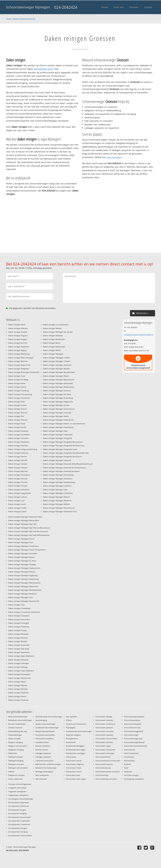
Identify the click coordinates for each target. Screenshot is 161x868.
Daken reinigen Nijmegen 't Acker (56, 358)
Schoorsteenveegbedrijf (134, 731)
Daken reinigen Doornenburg (20, 394)
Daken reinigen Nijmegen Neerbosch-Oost (60, 511)
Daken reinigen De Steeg (18, 380)
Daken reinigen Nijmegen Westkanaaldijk (25, 590)
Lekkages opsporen (43, 753)
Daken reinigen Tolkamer (18, 660)
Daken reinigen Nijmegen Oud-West (23, 553)
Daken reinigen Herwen (18, 464)
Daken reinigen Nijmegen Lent (55, 490)
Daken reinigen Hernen (18, 456)
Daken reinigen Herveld (18, 460)
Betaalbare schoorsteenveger (20, 720)
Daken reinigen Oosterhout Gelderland (24, 612)
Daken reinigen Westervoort (20, 678)
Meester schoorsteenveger (46, 768)
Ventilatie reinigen (131, 775)
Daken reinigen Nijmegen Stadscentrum (24, 568)
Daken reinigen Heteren (18, 468)
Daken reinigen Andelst (18, 332)
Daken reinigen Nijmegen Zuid (21, 597)
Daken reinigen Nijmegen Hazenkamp (58, 427)
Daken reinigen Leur (16, 501)
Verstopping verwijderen (134, 779)
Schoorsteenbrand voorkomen (108, 761)
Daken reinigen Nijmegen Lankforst (57, 486)
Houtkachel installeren (45, 739)
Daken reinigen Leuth (17, 504)
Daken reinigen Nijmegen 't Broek (56, 361)
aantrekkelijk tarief (44, 69)
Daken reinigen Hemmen (18, 453)
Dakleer (11, 772)
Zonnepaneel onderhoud (18, 806)
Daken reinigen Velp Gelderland (21, 671)
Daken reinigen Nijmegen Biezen (56, 376)
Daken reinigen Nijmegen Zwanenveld (24, 601)
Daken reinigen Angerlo (18, 339)
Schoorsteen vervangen (105, 753)
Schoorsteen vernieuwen (106, 750)
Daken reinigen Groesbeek (19, 435)
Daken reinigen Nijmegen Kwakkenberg (59, 482)
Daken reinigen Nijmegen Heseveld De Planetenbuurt (65, 468)
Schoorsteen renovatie (105, 731)
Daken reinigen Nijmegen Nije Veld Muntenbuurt (28, 531)
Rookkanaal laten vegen (76, 750)
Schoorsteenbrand (103, 757)
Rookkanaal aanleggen (75, 746)
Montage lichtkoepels (44, 772)
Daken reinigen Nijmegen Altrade (56, 369)
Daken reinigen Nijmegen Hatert (56, 416)
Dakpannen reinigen (17, 775)
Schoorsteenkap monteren (106, 779)
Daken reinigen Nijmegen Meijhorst (57, 501)
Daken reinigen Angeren (18, 336)
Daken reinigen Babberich (19, 347)
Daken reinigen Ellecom (18, 413)
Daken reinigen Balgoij (17, 350)
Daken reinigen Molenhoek (54, 339)
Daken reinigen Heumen (18, 471)
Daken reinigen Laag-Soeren (20, 493)
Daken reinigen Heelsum (18, 446)
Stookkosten (129, 757)
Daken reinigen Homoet (18, 479)
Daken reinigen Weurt (17, 682)
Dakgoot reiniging (16, 742)
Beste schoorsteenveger (18, 717)
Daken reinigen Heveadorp (19, 475)
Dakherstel (13, 753)
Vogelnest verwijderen (17, 791)
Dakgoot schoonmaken (18, 746)
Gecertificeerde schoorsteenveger (49, 717)
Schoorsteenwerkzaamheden (136, 746)
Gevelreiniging (41, 720)
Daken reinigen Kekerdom (19, 490)
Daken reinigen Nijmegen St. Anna (22, 561)
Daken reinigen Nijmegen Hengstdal (57, 438)
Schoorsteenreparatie (133, 724)
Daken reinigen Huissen (18, 486)
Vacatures (128, 772)
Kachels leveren (42, 750)
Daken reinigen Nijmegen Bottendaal (58, 383)
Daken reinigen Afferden (18, 328)
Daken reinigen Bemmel (18, 361)
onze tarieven (114, 157)
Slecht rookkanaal (131, 753)
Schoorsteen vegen (103, 746)
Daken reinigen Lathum (18, 497)
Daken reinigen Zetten (17, 696)
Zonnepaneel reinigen (17, 810)
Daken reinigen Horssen (18, 482)
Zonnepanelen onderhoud (19, 824)
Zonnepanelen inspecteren (19, 821)
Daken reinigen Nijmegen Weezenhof (23, 586)
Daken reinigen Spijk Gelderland (21, 656)
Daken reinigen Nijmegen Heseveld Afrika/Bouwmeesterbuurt (68, 464)
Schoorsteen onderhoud (105, 724)
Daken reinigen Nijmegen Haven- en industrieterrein (64, 424)
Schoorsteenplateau (132, 720)
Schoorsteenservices (132, 728)
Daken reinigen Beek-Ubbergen (21, 358)
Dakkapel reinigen (16, 757)
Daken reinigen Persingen (19, 623)
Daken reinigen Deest (17, 383)
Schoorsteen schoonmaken (106, 739)
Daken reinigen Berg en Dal (19, 365)
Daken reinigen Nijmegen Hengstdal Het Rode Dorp (64, 446)
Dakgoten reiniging (16, 750)
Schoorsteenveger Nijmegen (28, 7)
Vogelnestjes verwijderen (18, 795)
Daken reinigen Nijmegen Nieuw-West (24, 520)
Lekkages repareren (43, 757)
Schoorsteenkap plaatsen (134, 717)
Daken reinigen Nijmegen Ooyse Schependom (27, 550)
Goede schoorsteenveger (45, 724)
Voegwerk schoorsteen (17, 788)
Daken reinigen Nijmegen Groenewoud (59, 409)
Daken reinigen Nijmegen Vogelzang (23, 575)
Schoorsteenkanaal (103, 768)
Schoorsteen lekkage (104, 717)
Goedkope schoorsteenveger (47, 728)
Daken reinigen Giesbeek (18, 431)
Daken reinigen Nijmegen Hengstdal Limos (60, 449)
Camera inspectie (15, 728)
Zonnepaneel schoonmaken (20, 817)
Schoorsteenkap (102, 775)
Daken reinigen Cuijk (17, 376)
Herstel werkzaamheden (45, 731)
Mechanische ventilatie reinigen (48, 764)
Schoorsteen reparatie (104, 735)
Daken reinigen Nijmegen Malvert (56, 497)
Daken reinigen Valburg (18, 667)
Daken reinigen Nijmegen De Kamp (57, 394)
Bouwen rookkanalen (17, 724)
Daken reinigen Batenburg (19, 354)
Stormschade (129, 761)
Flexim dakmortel (15, 779)
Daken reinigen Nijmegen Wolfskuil (22, 594)
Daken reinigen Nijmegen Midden (57, 504)
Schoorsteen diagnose (75, 764)
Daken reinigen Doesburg (19, 391)
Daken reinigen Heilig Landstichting (23, 449)
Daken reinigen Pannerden (19, 619)
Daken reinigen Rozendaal (19, 645)
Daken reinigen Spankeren (19, 652)
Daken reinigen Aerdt (17, 325)
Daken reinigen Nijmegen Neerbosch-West (25, 517)
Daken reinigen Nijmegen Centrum (57, 391)
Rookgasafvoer (72, 739)
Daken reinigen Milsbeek (53, 336)
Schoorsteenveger (131, 735)
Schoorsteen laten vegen (76, 779)
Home (9, 19)
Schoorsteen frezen (74, 768)
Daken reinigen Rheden (18, 641)
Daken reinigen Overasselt (19, 616)
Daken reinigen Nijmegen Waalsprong (24, 579)
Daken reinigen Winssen (18, 689)
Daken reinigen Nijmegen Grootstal (57, 413)
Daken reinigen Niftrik (52, 350)
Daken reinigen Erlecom (18, 420)
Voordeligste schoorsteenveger (21, 799)
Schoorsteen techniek (104, 742)
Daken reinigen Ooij (16, 605)
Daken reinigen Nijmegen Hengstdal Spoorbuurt (62, 456)
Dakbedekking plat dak (18, 731)
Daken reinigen (14, 739)
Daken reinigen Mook (52, 343)
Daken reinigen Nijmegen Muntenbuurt (59, 508)
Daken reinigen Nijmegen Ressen (22, 557)
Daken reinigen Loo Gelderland (56, 325)
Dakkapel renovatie (16, 764)
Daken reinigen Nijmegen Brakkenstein (59, 387)
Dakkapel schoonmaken (18, 768)
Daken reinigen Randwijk (18, 634)
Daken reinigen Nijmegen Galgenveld (58, 402)
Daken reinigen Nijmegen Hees (55, 431)
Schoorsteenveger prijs (133, 739)
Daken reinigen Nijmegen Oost (21, 542)
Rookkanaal (71, 742)
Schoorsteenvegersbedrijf (134, 742)
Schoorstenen (130, 750)
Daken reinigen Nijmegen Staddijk (22, 564)
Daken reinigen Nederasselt (54, 347)
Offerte (69, 720)
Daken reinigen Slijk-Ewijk (19, 649)
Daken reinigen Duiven (18, 409)
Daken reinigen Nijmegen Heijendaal (58, 435)
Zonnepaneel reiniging (17, 813)
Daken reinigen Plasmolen (19, 627)
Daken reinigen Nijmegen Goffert (56, 405)
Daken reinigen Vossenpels (19, 674)
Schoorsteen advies (74, 761)
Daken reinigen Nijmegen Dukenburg (58, 398)
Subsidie (127, 764)
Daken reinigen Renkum (18, 638)
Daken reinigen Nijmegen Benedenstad (59, 372)
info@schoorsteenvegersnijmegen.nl (139, 334)
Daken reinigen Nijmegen (53, 354)
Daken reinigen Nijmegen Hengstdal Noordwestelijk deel (66, 453)
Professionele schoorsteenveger (79, 731)
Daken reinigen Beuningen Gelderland (24, 372)
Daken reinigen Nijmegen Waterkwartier (24, 583)
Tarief (126, 768)
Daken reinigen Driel (17, 402)
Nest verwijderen (42, 775)
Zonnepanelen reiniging (18, 832)
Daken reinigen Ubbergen (19, 663)
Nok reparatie (71, 717)
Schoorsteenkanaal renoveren (108, 772)
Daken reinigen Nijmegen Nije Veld (22, 524)
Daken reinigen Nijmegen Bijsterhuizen (59, 380)
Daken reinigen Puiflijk (17, 630)
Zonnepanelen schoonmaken (20, 835)
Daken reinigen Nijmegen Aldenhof (57, 365)
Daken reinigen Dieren (17, 387)
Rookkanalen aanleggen (76, 753)
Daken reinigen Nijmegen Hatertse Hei (58, 420)
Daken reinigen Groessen (24, 19)
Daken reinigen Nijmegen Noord (21, 539)
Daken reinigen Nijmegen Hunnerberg (58, 475)
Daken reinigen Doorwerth (19, 398)
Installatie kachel (42, 742)
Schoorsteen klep (73, 775)
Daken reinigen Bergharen (19, 369)
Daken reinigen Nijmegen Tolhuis (22, 572)
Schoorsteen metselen (104, 720)
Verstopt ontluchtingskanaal (20, 784)
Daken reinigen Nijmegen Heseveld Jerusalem (61, 471)
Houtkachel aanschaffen (45, 735)
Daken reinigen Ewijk (17, 424)
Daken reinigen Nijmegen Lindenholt (58, 493)
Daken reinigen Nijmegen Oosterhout (23, 546)
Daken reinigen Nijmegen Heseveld (57, 460)
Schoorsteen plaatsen (104, 728)
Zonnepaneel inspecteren (19, 802)
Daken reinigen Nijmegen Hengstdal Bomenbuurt (63, 442)
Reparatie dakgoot (73, 735)
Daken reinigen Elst (16, 416)
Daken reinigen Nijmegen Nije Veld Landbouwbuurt (29, 528)
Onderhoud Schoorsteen (76, 724)
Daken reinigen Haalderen (19, 442)
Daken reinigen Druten (17, 405)
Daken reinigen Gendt (17, 427)
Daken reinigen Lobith (17, 511)
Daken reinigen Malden (52, 328)
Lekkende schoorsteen (45, 761)
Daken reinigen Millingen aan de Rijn (58, 332)
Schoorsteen (71, 757)
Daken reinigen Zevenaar (18, 700)
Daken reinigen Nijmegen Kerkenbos (58, 479)
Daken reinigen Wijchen (18, 685)
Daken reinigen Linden (17, 508)
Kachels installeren (43, 746)
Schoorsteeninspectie (104, 764)
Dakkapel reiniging (16, 761)
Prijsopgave (71, 728)
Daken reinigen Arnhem (18, 343)
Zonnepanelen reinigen (18, 828)
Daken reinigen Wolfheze (18, 693)
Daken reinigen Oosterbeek (19, 608)
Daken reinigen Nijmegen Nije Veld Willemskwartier (29, 535)
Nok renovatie (41, 779)
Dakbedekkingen (15, 735)
